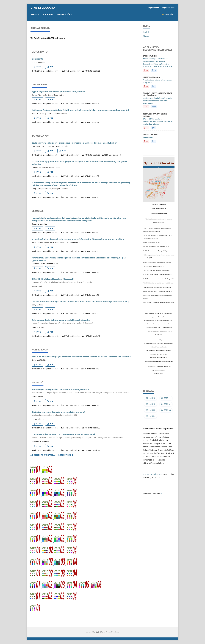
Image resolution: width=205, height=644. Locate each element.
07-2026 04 (151, 416)
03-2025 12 (151, 404)
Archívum (48, 14)
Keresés (168, 14)
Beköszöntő (38, 59)
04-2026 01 (166, 404)
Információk (64, 14)
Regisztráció (153, 8)
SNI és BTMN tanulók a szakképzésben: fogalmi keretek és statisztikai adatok (158, 121)
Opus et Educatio (43, 8)
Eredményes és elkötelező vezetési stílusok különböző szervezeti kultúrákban (158, 101)
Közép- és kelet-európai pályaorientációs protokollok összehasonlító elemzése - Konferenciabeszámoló (81, 357)
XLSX (64, 151)
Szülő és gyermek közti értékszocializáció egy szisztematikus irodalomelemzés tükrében (74, 143)
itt (161, 494)
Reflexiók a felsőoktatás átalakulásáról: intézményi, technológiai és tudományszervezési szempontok (81, 110)
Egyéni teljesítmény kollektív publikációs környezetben (58, 92)
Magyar (146, 36)
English (146, 32)
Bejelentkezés (168, 8)
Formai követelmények (153, 474)
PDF (51, 67)
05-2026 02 (151, 410)
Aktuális (35, 14)
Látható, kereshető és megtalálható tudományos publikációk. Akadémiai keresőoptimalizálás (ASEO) (81, 302)
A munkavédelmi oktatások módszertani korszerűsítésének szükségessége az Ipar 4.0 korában (78, 239)
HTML (38, 67)
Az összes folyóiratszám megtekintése (51, 455)
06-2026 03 (166, 410)
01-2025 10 (151, 398)
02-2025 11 (166, 398)
